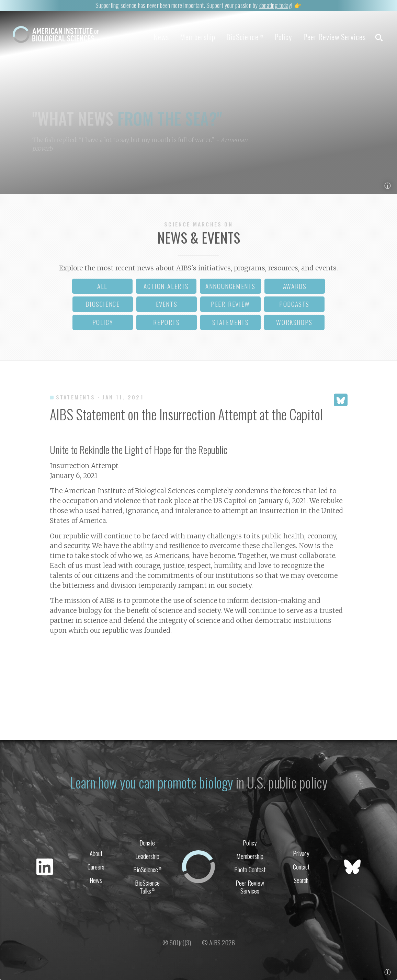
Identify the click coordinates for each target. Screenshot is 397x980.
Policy (283, 37)
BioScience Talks (147, 887)
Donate (147, 843)
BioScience (245, 37)
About (96, 853)
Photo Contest (250, 869)
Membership (198, 37)
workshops (294, 322)
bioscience (103, 304)
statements (231, 322)
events (167, 304)
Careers (96, 867)
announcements (230, 286)
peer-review (230, 304)
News (161, 37)
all (102, 286)
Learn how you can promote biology (151, 782)
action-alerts (166, 286)
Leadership (147, 856)
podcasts (294, 304)
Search (301, 880)
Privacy (301, 853)
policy (103, 322)
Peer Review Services (334, 37)
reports (166, 322)
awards (295, 286)
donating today (275, 5)
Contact (301, 867)
